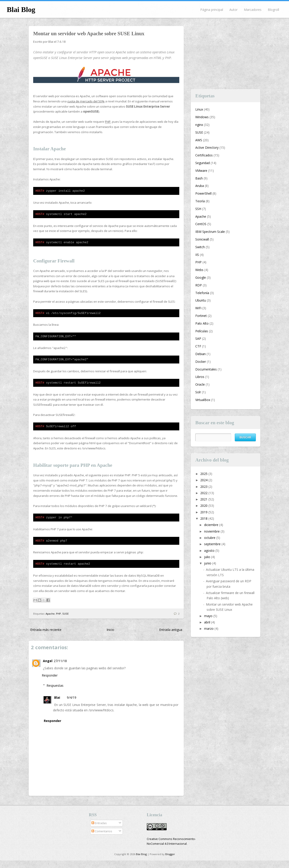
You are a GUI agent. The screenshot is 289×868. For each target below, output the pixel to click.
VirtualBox (203, 400)
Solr (198, 392)
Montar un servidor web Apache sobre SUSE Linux (89, 34)
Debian (200, 354)
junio (208, 563)
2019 (204, 512)
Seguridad (203, 163)
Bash (199, 178)
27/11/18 (60, 668)
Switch (200, 247)
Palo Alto (202, 323)
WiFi (198, 308)
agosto (210, 551)
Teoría (200, 201)
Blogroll (273, 10)
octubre (210, 538)
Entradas (99, 831)
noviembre (212, 531)
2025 (204, 474)
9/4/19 (72, 705)
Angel (48, 668)
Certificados (204, 155)
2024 (204, 480)
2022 (204, 493)
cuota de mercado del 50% (86, 101)
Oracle (200, 384)
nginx (199, 125)
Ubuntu (201, 300)
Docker (201, 362)
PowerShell (203, 193)
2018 (204, 518)
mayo (209, 616)
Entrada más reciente (46, 637)
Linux (199, 109)
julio (208, 557)
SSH (198, 209)
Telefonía (202, 293)
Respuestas (55, 693)
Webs (199, 270)
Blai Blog (21, 9)
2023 (204, 487)
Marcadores (253, 10)
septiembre (213, 544)
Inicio (110, 637)
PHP (108, 122)
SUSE (65, 621)
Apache (50, 621)
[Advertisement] (226, 54)
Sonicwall (202, 239)
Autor (233, 10)
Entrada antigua (171, 637)
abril (208, 622)
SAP (198, 338)
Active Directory (207, 147)
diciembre (212, 525)
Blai (57, 705)
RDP (199, 285)
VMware (201, 171)
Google (201, 277)
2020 (204, 506)
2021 (204, 499)
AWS (199, 140)
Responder (50, 683)
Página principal (212, 10)
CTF (198, 346)
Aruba (200, 186)
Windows (202, 117)
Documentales (206, 369)
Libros (200, 377)
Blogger (170, 862)
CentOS (201, 224)
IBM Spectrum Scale (210, 232)
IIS (197, 255)
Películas (202, 331)
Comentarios (102, 839)
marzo (209, 629)
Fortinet (201, 316)
